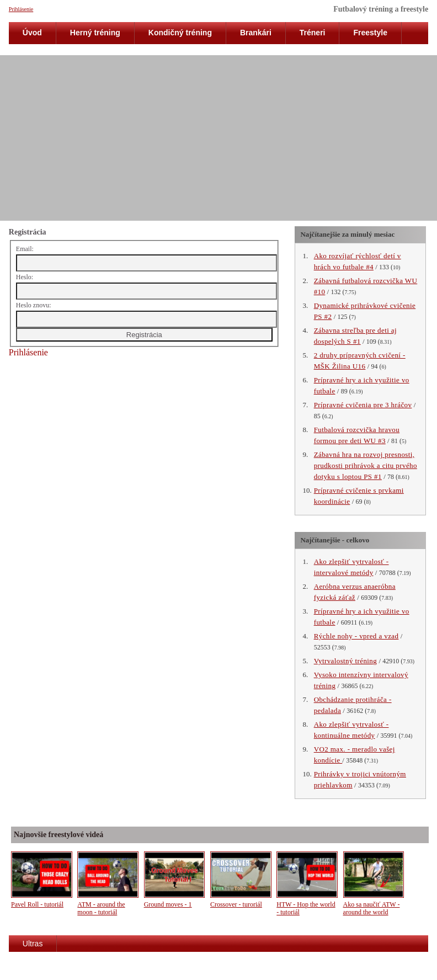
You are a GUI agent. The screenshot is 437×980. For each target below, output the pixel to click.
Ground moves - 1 (168, 904)
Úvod (32, 33)
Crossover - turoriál (236, 904)
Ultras (33, 944)
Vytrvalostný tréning (346, 661)
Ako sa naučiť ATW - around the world (372, 908)
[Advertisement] (218, 138)
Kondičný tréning (180, 33)
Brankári (256, 33)
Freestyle (370, 33)
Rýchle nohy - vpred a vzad (356, 636)
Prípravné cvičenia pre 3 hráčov (363, 405)
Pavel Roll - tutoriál (37, 904)
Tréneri (313, 33)
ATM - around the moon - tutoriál (101, 908)
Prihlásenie (21, 9)
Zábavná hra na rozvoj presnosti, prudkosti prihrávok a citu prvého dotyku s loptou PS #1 (366, 465)
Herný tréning (95, 33)
